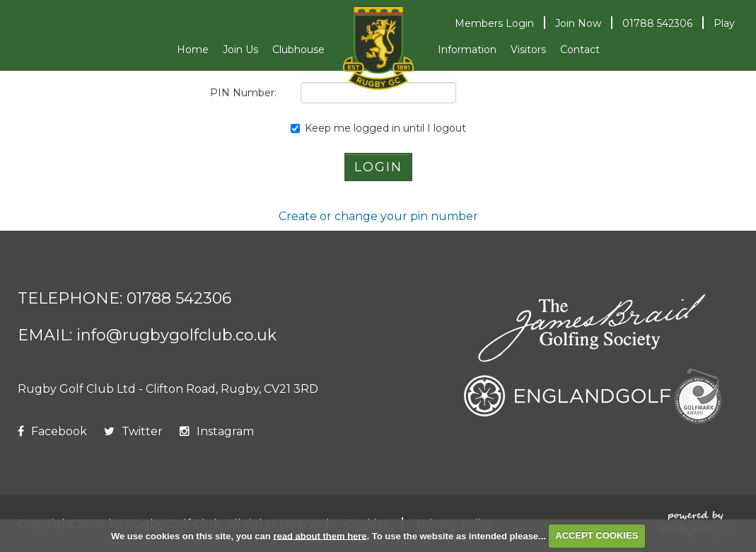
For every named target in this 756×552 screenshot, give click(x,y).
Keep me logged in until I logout (378, 128)
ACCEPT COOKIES (597, 535)
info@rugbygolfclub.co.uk (176, 335)
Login (494, 23)
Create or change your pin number (378, 216)
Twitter (133, 431)
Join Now (578, 23)
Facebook (52, 431)
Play (724, 23)
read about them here (320, 535)
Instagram (217, 431)
